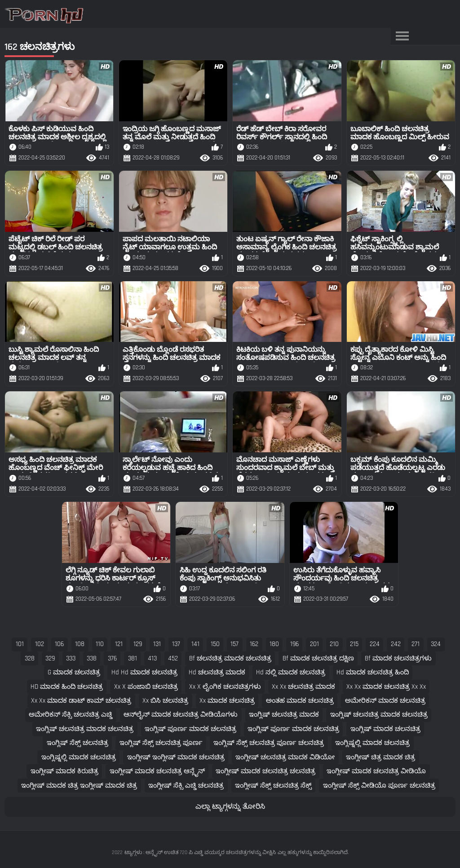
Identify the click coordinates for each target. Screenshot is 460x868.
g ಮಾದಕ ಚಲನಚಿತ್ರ (74, 672)
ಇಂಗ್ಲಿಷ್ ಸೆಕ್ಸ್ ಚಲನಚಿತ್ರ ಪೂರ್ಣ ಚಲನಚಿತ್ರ (269, 743)
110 (100, 644)
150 (215, 644)
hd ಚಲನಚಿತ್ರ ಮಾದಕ (217, 672)
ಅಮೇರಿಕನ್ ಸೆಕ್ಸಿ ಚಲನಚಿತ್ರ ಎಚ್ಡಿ (71, 715)
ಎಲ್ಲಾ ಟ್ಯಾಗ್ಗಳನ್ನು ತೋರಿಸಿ (230, 807)
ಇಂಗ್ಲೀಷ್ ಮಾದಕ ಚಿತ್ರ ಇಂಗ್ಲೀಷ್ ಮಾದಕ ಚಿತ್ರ (79, 786)
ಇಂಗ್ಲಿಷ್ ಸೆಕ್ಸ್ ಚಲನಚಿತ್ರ (77, 743)
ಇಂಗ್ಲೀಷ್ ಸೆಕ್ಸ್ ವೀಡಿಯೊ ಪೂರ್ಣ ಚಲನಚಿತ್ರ (379, 786)
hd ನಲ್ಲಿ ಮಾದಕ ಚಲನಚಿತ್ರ (291, 672)
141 (195, 644)
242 (396, 644)
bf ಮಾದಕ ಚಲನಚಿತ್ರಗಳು (398, 658)
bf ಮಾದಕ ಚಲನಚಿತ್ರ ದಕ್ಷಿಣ (318, 658)
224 (375, 644)
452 (173, 658)
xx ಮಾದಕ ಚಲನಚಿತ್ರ (227, 701)
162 (254, 644)
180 (274, 644)
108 (80, 644)
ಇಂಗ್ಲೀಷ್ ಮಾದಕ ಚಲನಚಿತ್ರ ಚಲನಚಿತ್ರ (265, 771)
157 (234, 644)
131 (157, 644)
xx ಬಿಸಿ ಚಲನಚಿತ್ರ (165, 701)
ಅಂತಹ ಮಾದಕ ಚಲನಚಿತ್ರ (300, 701)
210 (334, 644)
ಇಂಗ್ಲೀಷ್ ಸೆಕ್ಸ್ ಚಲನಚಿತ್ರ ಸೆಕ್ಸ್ (273, 786)
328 (30, 658)
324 (436, 644)
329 (50, 658)
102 (40, 644)
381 (133, 658)
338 (92, 658)
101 (20, 644)
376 (112, 658)
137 (176, 644)
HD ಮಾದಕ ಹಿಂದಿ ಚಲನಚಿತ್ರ (67, 687)
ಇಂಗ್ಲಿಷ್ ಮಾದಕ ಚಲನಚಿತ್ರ (385, 729)
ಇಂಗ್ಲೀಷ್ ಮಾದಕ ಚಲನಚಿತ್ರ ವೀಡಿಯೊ (376, 771)
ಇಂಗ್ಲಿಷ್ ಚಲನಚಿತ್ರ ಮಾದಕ (284, 715)
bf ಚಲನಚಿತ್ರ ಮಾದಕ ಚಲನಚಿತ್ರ (230, 658)
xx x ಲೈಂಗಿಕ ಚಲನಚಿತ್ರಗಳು (225, 687)
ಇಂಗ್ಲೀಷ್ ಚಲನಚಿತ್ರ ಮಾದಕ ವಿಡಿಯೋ (285, 757)
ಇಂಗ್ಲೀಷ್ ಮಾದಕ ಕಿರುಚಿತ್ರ (64, 771)
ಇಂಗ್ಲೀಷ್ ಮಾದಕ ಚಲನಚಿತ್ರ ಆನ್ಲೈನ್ (157, 771)
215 (354, 644)
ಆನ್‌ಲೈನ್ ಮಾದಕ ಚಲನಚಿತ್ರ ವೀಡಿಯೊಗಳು (181, 715)
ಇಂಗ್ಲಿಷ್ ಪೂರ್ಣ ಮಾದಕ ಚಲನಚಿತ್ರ (190, 729)
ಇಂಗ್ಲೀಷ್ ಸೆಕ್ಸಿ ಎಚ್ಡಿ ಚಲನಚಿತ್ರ (186, 786)
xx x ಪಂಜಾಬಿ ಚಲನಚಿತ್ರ (146, 687)
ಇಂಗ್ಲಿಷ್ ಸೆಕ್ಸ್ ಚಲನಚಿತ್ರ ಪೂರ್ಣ (161, 743)
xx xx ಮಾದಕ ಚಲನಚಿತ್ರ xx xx (386, 687)
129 (138, 644)
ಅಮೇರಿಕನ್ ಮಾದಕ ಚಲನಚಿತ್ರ (385, 701)
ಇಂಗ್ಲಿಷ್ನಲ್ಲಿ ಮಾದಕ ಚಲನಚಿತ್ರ (372, 743)
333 (71, 658)
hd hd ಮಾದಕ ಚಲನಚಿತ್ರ (144, 672)
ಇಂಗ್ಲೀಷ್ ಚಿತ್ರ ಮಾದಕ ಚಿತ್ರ (380, 757)
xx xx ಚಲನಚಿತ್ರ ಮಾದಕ (303, 687)
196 (294, 644)
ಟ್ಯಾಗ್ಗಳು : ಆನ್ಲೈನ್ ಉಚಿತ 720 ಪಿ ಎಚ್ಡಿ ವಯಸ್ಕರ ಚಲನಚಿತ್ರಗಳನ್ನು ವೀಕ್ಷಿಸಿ (200, 852)
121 (119, 644)
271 (416, 644)
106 (59, 644)
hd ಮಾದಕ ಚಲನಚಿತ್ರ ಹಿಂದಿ (373, 672)
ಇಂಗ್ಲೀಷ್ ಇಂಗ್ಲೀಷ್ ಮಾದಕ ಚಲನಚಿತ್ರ (176, 757)
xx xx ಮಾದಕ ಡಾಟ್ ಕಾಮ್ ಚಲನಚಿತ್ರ (81, 701)
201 (314, 644)
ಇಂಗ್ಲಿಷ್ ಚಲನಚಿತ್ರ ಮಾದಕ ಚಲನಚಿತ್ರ (379, 715)
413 (152, 658)
